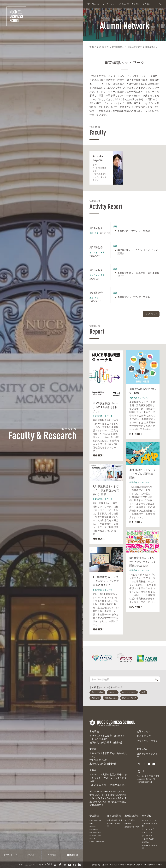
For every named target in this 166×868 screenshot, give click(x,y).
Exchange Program (97, 841)
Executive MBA (95, 820)
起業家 (105, 865)
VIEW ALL (150, 314)
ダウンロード (10, 855)
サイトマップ (144, 736)
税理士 (159, 865)
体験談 (73, 855)
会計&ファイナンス (149, 820)
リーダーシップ (148, 829)
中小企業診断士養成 (115, 820)
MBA (91, 824)
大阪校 (93, 770)
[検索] (156, 679)
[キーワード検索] (121, 679)
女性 (138, 865)
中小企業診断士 (148, 865)
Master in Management (95, 828)
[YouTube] (70, 865)
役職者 (123, 865)
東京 (21, 865)
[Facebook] (60, 865)
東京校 (93, 749)
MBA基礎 (128, 824)
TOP (93, 47)
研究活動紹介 (118, 47)
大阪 (26, 865)
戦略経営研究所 (135, 47)
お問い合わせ (144, 749)
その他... (146, 4)
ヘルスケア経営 (148, 839)
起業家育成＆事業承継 (150, 847)
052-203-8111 (101, 739)
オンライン (41, 865)
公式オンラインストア (147, 755)
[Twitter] (55, 865)
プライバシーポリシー (147, 743)
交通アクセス (144, 731)
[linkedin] (79, 865)
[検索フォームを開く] (160, 4)
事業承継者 (114, 865)
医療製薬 (131, 865)
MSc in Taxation (95, 832)
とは (96, 4)
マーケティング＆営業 (150, 825)
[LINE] (65, 865)
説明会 (31, 855)
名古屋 (32, 865)
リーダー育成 (130, 820)
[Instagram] (75, 865)
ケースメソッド (109, 4)
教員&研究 (104, 47)
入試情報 (52, 855)
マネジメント (147, 832)
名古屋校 (94, 731)
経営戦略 (145, 842)
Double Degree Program (95, 837)
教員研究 (124, 4)
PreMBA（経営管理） (113, 825)
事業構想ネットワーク (155, 47)
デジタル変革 (147, 836)
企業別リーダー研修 (132, 827)
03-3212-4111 (101, 760)
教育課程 (136, 4)
